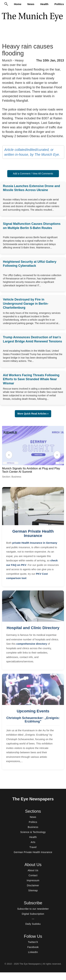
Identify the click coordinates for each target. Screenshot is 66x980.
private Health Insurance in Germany (35, 543)
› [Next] (57, 455)
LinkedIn (33, 952)
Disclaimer (33, 885)
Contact (33, 875)
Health (44, 4)
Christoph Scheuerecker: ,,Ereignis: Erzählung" (33, 720)
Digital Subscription (33, 914)
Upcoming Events (33, 711)
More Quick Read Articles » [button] (33, 414)
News (31, 4)
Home (18, 4)
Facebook (33, 947)
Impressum (33, 880)
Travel (33, 847)
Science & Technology (33, 832)
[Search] (6, 4)
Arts (33, 842)
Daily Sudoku (33, 924)
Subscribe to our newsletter (33, 909)
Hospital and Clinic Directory (33, 628)
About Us (33, 870)
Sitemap (33, 890)
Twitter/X (33, 942)
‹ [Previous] (9, 455)
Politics (59, 4)
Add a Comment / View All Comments (33, 174)
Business (33, 827)
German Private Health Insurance (33, 533)
